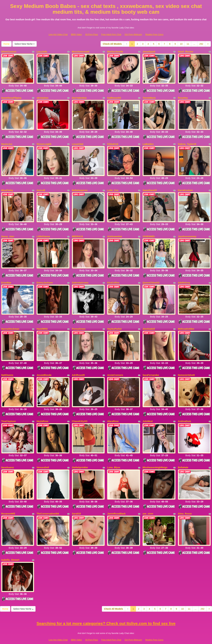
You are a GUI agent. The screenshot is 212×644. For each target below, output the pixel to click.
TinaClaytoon (9, 414)
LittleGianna (43, 233)
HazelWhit (42, 323)
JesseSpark (149, 52)
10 (181, 44)
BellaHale (183, 459)
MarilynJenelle (115, 52)
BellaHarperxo (80, 187)
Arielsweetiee (115, 233)
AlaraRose (113, 414)
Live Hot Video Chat (58, 34)
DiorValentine (79, 97)
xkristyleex (42, 97)
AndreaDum (184, 414)
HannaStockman (10, 323)
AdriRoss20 (78, 369)
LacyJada (42, 52)
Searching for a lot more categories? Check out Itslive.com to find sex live (106, 613)
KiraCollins (113, 278)
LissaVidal (78, 142)
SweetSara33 (150, 187)
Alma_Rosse (185, 505)
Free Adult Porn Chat (111, 34)
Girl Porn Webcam (133, 34)
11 (188, 44)
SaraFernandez (151, 369)
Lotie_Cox (113, 187)
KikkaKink (113, 142)
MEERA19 (77, 233)
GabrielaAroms (80, 278)
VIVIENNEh (149, 233)
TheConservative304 (48, 505)
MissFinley (7, 187)
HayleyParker (114, 323)
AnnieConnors (115, 369)
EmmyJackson (45, 278)
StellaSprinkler (80, 459)
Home (7, 44)
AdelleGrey (184, 278)
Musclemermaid (81, 52)
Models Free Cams (154, 34)
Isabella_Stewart (10, 550)
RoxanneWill (8, 505)
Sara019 (76, 505)
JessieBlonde (44, 369)
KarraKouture (185, 187)
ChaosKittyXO (80, 414)
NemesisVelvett (186, 369)
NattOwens (7, 369)
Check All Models (112, 44)
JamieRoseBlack (116, 505)
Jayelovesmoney (187, 233)
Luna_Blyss (114, 459)
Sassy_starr (8, 233)
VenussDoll (43, 459)
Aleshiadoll (149, 323)
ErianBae (6, 278)
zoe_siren (148, 505)
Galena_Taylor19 (187, 142)
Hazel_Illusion (186, 52)
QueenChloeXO (151, 278)
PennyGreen (79, 323)
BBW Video (76, 34)
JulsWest (148, 414)
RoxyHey (183, 97)
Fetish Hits (118, 640)
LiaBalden (148, 142)
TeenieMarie (149, 97)
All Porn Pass (92, 34)
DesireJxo (7, 142)
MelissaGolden (186, 323)
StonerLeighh (44, 142)
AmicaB (41, 187)
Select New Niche (25, 44)
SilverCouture (9, 52)
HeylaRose (42, 414)
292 (201, 44)
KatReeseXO (114, 97)
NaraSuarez (8, 459)
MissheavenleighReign (155, 459)
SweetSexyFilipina (11, 97)
